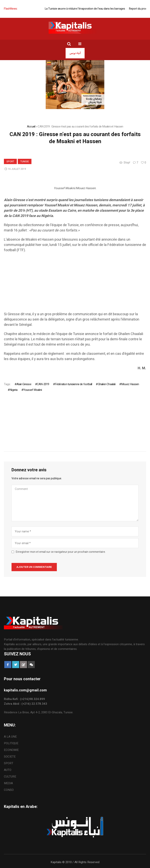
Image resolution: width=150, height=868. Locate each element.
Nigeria (13, 390)
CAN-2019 (43, 384)
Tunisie (25, 162)
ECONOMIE (11, 750)
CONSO (9, 790)
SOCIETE (10, 757)
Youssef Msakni (33, 390)
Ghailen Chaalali (107, 384)
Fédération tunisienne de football (74, 384)
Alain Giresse (24, 384)
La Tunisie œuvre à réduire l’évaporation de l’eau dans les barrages (91, 9)
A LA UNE (10, 737)
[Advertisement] (75, 284)
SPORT (10, 162)
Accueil (31, 126)
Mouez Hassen (130, 384)
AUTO (8, 770)
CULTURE (10, 777)
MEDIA (8, 783)
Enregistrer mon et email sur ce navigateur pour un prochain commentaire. (61, 552)
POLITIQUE (11, 743)
